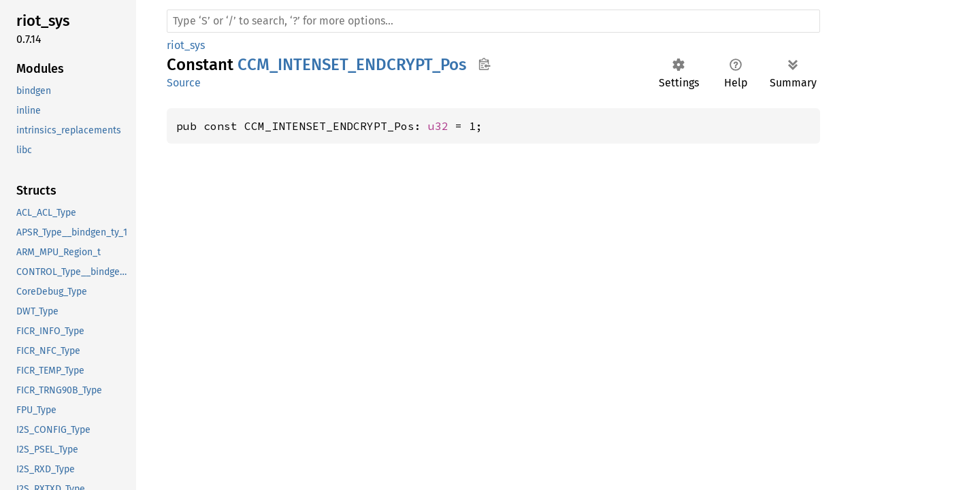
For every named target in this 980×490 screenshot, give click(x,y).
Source (184, 83)
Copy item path (484, 64)
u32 (438, 126)
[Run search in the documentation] (493, 21)
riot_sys (186, 45)
